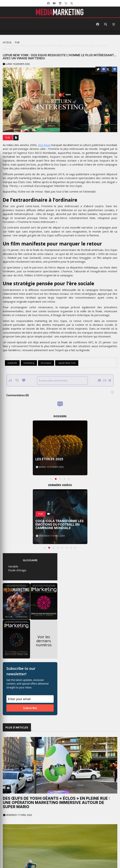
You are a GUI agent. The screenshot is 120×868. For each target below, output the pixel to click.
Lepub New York (67, 363)
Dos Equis (44, 145)
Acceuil (7, 42)
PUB (17, 42)
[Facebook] (48, 3)
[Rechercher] (106, 24)
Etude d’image (17, 570)
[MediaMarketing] (60, 12)
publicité (12, 363)
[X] (72, 3)
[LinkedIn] (60, 3)
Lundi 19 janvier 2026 (16, 64)
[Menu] (114, 24)
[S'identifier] (98, 24)
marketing (29, 363)
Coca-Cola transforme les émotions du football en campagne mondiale (60, 524)
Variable (13, 566)
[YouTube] (54, 3)
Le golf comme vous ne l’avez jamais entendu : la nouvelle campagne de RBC (56, 835)
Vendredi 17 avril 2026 (17, 815)
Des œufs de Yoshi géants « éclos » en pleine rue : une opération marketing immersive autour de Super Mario (56, 803)
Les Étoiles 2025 (49, 459)
